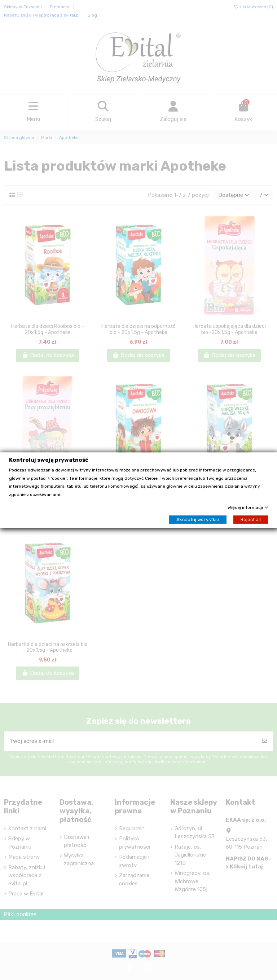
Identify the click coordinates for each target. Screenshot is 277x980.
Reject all (251, 519)
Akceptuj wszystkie (198, 519)
